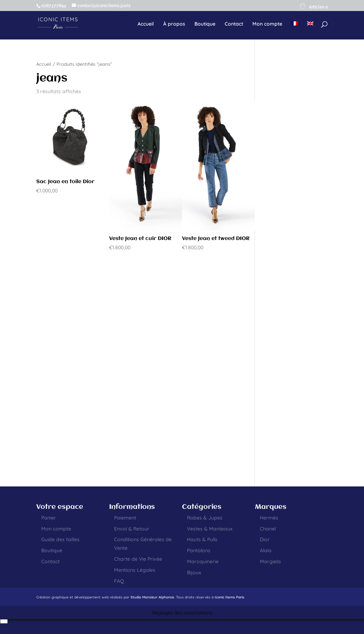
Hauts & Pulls (202, 539)
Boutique (205, 24)
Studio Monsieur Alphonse (152, 597)
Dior (265, 539)
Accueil (146, 24)
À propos (174, 24)
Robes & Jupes (205, 518)
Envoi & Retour (132, 529)
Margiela (270, 561)
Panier (49, 518)
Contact (234, 24)
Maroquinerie (203, 561)
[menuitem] (295, 29)
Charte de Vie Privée (138, 559)
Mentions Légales (135, 570)
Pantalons (199, 550)
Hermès (269, 518)
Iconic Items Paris (229, 597)
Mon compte (267, 24)
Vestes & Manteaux (210, 529)
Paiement (125, 518)
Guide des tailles (60, 539)
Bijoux (194, 572)
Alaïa (266, 550)
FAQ (119, 581)
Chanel (268, 529)
